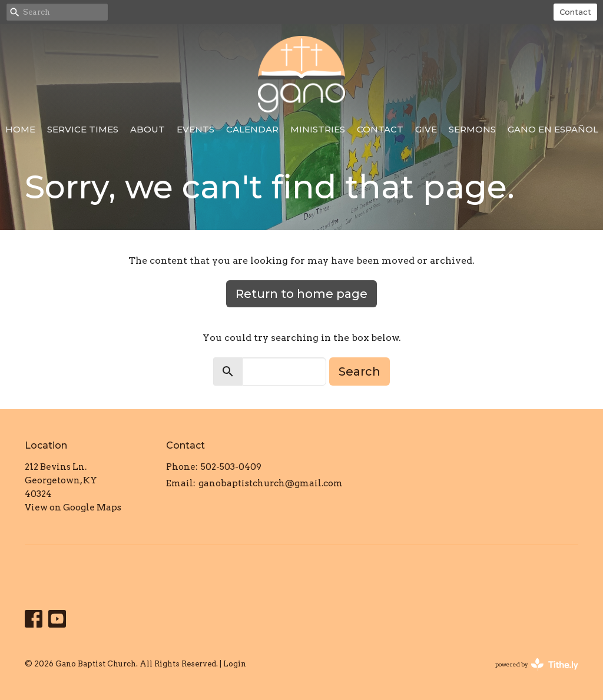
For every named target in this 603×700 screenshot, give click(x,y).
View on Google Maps (73, 507)
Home (20, 129)
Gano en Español (553, 129)
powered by (537, 664)
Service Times (83, 129)
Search (360, 371)
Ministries (318, 129)
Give (426, 129)
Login (235, 664)
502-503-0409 (231, 467)
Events (196, 129)
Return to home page (301, 294)
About (148, 129)
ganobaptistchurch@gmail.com (271, 483)
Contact (575, 12)
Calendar (252, 129)
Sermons (472, 129)
